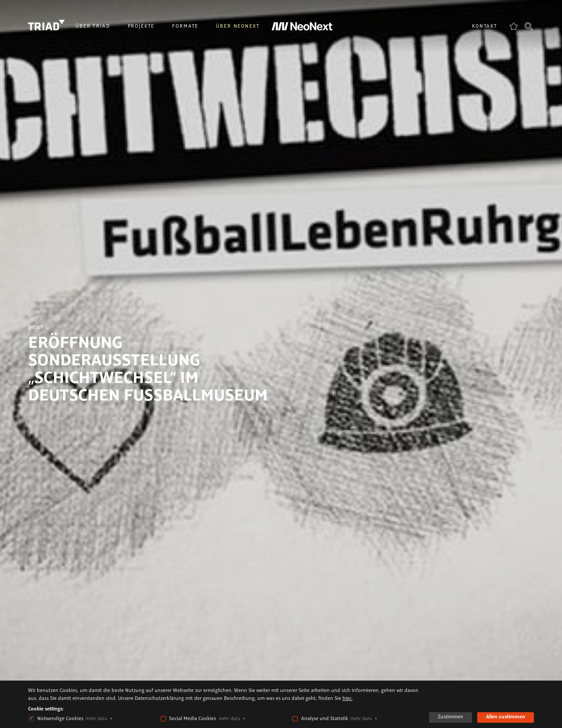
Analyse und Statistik (325, 719)
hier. (347, 699)
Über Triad (93, 26)
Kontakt (485, 26)
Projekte (141, 26)
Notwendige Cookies (60, 719)
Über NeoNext (238, 26)
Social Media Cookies (193, 719)
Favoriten (514, 26)
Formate (185, 26)
